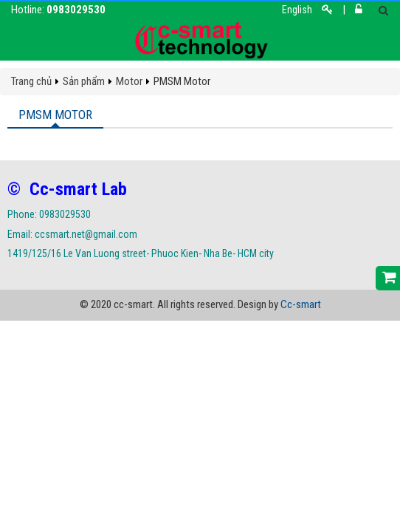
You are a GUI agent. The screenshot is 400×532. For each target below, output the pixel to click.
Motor (129, 81)
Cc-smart (301, 304)
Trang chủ (31, 81)
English (297, 10)
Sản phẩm (84, 81)
